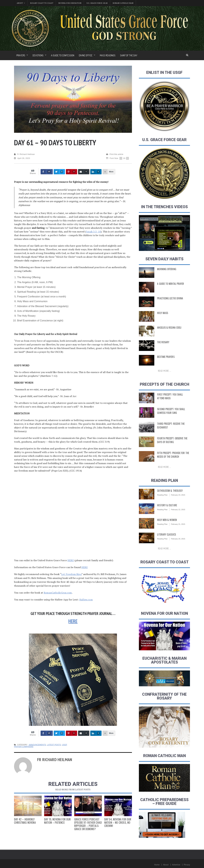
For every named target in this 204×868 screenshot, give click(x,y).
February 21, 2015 (178, 524)
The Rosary (163, 342)
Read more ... (164, 371)
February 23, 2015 (178, 495)
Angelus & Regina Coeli (169, 328)
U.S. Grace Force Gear (97, 3)
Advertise (176, 865)
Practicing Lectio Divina (169, 298)
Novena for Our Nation (70, 3)
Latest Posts (54, 745)
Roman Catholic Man (123, 3)
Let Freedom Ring (71, 574)
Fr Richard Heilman (24, 154)
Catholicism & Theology (169, 491)
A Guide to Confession (63, 55)
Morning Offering (166, 269)
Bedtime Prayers (165, 357)
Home (157, 865)
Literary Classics (166, 534)
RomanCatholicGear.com (57, 593)
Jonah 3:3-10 (93, 232)
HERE (71, 560)
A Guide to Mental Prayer (170, 284)
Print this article (115, 154)
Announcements (37, 745)
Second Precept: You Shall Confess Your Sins (170, 411)
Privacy (187, 865)
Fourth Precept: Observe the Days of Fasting (171, 440)
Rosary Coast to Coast (42, 3)
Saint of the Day (129, 55)
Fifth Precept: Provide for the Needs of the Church (172, 455)
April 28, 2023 (22, 158)
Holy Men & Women (166, 520)
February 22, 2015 (178, 510)
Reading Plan (162, 495)
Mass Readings (108, 55)
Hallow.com (86, 600)
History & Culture (167, 505)
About (166, 865)
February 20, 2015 (178, 539)
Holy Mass (162, 313)
